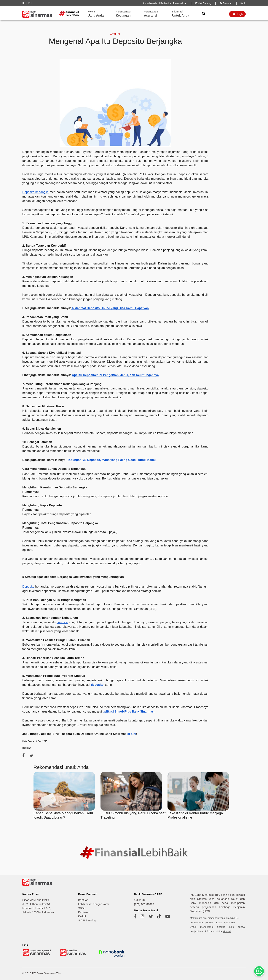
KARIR (82, 916)
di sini (227, 931)
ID (24, 3)
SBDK (82, 908)
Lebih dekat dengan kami (93, 904)
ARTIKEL (115, 34)
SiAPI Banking (87, 920)
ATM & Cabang (203, 3)
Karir (243, 3)
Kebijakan (84, 912)
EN (30, 3)
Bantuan (226, 3)
